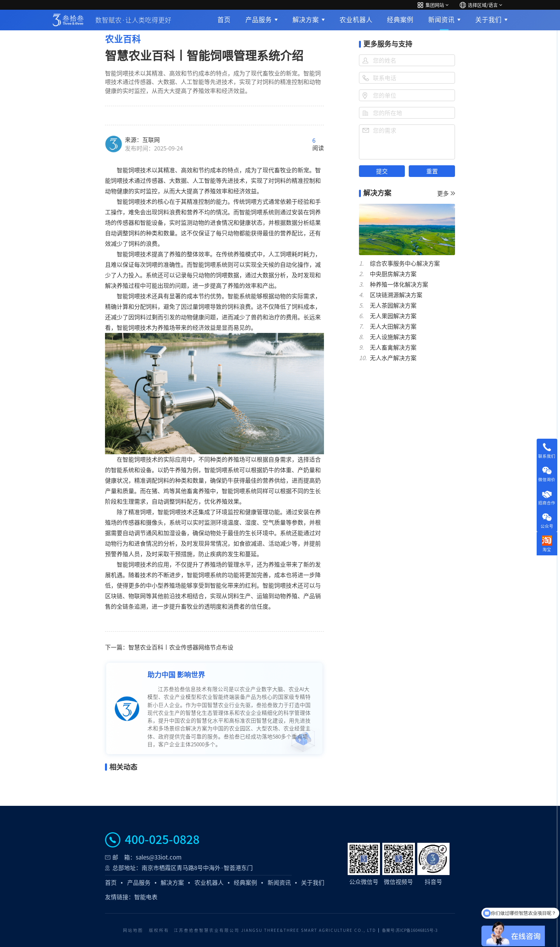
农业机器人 (356, 20)
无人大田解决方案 (393, 326)
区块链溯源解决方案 (396, 295)
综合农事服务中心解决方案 (405, 263)
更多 (446, 193)
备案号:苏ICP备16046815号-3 (410, 930)
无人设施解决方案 (393, 337)
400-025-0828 (162, 840)
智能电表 (146, 897)
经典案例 (400, 20)
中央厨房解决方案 (393, 274)
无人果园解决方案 (393, 316)
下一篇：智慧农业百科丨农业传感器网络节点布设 (169, 647)
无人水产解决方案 (393, 358)
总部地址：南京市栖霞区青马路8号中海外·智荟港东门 (183, 868)
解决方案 (306, 20)
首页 (224, 20)
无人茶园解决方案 (393, 305)
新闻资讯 (441, 20)
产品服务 (259, 20)
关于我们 (488, 20)
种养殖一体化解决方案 (399, 284)
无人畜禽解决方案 (393, 347)
